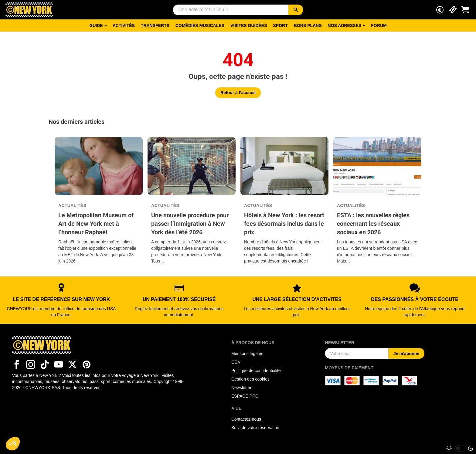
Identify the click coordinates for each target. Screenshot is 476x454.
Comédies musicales (200, 25)
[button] (440, 10)
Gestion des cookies (250, 379)
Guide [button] (96, 25)
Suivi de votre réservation (255, 428)
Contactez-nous (246, 419)
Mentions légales (247, 354)
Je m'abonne (406, 354)
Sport (280, 25)
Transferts (155, 25)
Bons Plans (308, 25)
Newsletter (241, 388)
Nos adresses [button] (345, 25)
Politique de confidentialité (256, 371)
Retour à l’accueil (238, 93)
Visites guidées (249, 25)
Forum (379, 25)
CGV (236, 362)
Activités (124, 25)
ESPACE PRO (245, 396)
